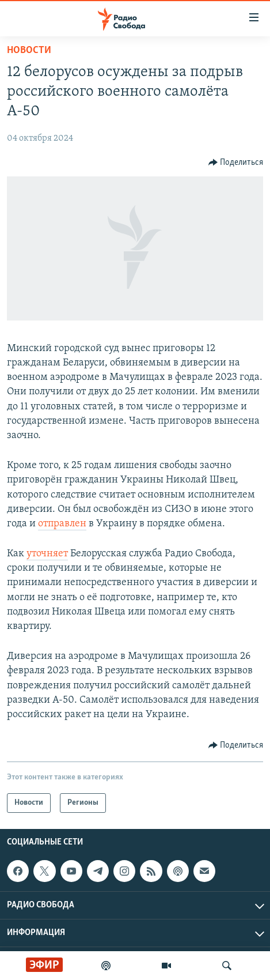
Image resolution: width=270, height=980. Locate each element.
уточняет (47, 554)
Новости (29, 50)
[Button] (236, 163)
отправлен (62, 524)
